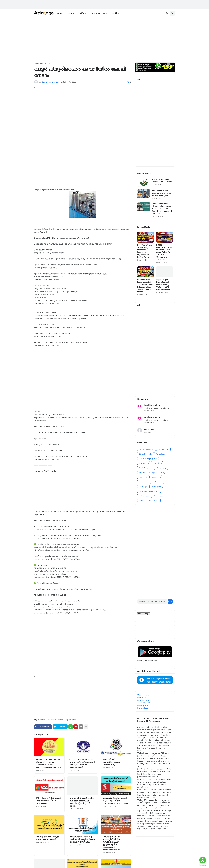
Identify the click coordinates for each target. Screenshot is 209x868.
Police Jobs (160, 454)
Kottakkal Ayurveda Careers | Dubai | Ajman (162, 181)
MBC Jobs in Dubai (146, 449)
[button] (167, 13)
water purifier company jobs (64, 720)
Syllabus (142, 473)
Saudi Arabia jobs (146, 468)
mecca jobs (143, 477)
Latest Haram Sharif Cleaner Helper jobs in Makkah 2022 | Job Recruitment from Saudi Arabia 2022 (162, 209)
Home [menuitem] (60, 13)
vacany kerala (153, 500)
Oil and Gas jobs (145, 454)
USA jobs (164, 473)
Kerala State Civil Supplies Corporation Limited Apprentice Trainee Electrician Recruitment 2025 (49, 763)
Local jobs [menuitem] (115, 13)
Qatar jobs (157, 463)
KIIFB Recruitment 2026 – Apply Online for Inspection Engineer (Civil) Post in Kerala (145, 251)
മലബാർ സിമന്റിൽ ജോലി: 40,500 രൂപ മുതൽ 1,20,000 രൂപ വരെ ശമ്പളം (115, 801)
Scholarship (162, 468)
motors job (143, 487)
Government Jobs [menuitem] (99, 13)
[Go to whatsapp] (203, 860)
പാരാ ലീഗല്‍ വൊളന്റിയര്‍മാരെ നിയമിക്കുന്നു (111, 762)
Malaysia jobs (163, 449)
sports (141, 500)
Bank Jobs (142, 698)
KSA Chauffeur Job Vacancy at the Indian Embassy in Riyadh (161, 193)
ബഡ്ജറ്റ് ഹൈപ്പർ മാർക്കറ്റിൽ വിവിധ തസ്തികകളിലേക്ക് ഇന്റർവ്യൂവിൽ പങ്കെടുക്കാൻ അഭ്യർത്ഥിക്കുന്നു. (112, 843)
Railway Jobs (143, 705)
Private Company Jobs (148, 459)
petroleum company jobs (149, 491)
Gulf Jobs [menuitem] (83, 13)
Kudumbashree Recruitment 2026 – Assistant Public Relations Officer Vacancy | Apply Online (145, 286)
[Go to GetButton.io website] (203, 865)
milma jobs (158, 482)
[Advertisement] (104, 40)
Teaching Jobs (143, 703)
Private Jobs (143, 708)
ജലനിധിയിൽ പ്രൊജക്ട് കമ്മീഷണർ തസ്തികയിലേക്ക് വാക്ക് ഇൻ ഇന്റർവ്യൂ (82, 839)
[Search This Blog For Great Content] (152, 602)
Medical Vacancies (145, 695)
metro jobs (156, 477)
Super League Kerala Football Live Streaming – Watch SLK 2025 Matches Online (163, 284)
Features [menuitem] (71, 13)
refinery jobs (158, 496)
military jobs (144, 482)
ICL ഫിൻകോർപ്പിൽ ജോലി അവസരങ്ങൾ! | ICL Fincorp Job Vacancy (49, 801)
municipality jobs (159, 487)
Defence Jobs (143, 700)
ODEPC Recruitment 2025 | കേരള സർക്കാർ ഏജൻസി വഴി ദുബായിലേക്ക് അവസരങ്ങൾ (82, 763)
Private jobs (144, 463)
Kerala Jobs (46, 63)
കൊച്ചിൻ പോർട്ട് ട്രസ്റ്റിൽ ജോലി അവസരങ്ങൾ (48, 838)
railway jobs (144, 496)
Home (37, 63)
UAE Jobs (153, 473)
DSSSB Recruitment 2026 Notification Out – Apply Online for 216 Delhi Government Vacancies (164, 252)
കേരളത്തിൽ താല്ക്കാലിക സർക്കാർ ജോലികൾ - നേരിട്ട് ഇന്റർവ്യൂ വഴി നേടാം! (82, 802)
